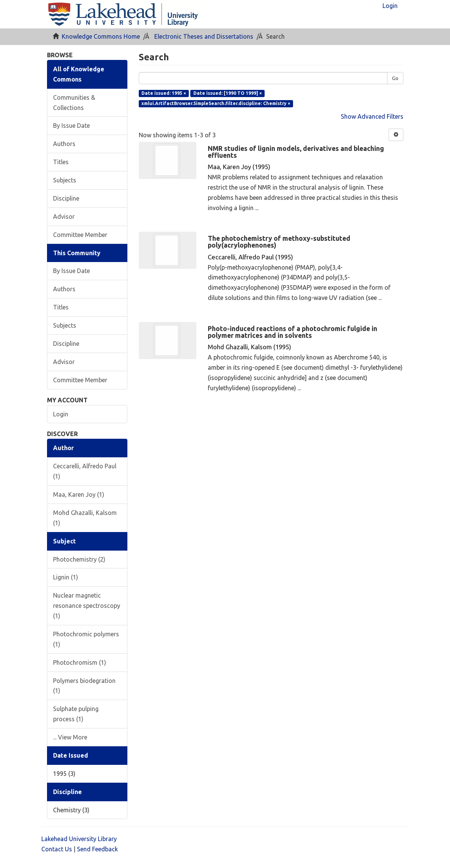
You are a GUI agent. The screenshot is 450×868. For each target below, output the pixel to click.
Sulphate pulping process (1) (76, 714)
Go (395, 78)
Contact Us (57, 849)
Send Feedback (97, 849)
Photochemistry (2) (79, 559)
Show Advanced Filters (372, 116)
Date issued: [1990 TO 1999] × (228, 93)
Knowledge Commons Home (101, 36)
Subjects (65, 180)
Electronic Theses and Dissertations (204, 36)
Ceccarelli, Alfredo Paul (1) (85, 471)
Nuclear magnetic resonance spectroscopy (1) (87, 606)
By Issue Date (71, 126)
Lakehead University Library (79, 839)
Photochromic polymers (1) (86, 639)
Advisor (64, 217)
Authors (64, 144)
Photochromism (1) (80, 662)
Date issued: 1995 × (164, 93)
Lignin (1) (66, 577)
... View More (70, 737)
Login (61, 414)
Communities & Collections (74, 103)
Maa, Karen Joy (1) (79, 494)
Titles (61, 162)
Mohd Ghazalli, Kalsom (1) (85, 518)
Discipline (66, 198)
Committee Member (80, 235)
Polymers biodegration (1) (84, 686)
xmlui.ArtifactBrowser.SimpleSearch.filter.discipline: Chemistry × (216, 103)
